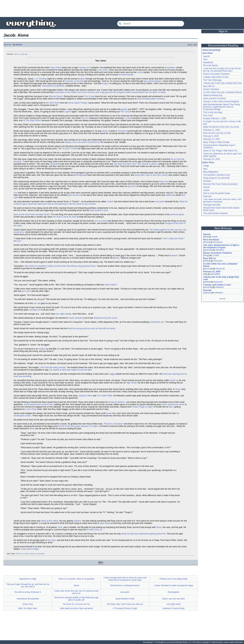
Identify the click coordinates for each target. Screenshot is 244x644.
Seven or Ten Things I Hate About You (220, 151)
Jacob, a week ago (21, 54)
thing (206, 255)
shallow (42, 349)
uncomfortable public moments (151, 99)
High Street (131, 383)
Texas (178, 389)
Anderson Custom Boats (174, 608)
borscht (206, 187)
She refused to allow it (147, 164)
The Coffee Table (104, 396)
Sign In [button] (223, 31)
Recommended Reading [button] (223, 46)
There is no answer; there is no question (30, 553)
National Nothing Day (213, 95)
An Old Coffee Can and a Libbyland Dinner (222, 92)
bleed (32, 429)
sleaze (174, 255)
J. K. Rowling (40, 79)
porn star (26, 291)
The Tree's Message (212, 80)
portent (133, 186)
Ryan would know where (173, 404)
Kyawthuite (208, 62)
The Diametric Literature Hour (217, 175)
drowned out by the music (105, 318)
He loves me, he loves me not (76, 604)
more (222, 299)
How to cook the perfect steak (217, 193)
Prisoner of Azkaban (114, 424)
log (205, 274)
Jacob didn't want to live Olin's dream (151, 175)
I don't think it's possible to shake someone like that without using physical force (60, 266)
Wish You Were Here (28, 608)
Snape (105, 83)
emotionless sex (157, 322)
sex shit (37, 303)
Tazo (205, 59)
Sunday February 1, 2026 (215, 118)
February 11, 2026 (211, 130)
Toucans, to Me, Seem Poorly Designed (221, 101)
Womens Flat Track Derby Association (220, 184)
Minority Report (56, 96)
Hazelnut (220, 287)
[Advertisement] (122, 8)
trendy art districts (116, 402)
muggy (111, 374)
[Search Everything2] (151, 24)
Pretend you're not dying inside (174, 579)
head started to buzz (99, 210)
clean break (105, 523)
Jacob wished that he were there (39, 404)
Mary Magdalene (211, 172)
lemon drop (28, 604)
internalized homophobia (28, 599)
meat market (111, 285)
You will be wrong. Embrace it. (28, 592)
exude (109, 413)
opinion (207, 293)
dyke (82, 79)
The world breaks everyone (215, 213)
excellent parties (126, 75)
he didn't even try (94, 530)
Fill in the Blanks (211, 65)
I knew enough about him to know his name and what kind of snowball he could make (125, 579)
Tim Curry (125, 112)
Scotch (110, 202)
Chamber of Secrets (74, 81)
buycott (206, 56)
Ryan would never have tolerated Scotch (32, 214)
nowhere (77, 521)
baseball (54, 164)
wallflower (170, 195)
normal (140, 72)
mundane (171, 68)
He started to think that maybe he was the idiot (71, 370)
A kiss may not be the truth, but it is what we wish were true (76, 592)
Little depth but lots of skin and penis (76, 608)
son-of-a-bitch (101, 221)
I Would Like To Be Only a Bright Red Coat (222, 83)
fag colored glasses (152, 81)
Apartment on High (28, 579)
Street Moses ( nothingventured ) (125, 585)
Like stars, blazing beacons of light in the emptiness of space (221, 246)
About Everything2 (211, 50)
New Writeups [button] (223, 228)
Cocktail (128, 118)
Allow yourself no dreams (215, 98)
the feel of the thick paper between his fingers (78, 426)
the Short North (53, 103)
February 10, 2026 (211, 139)
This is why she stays (213, 112)
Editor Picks (208, 163)
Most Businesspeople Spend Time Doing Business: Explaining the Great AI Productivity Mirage (221, 107)
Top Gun (85, 118)
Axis (16, 193)
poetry (207, 261)
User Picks (207, 53)
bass (205, 169)
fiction (8, 45)
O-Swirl (215, 255)
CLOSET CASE (69, 149)
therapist (80, 175)
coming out (84, 68)
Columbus (122, 131)
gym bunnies (74, 195)
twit (58, 349)
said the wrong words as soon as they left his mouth (92, 328)
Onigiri (206, 166)
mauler (215, 237)
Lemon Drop (31, 409)
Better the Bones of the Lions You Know (221, 127)
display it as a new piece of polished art (82, 142)
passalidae (215, 274)
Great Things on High (142, 407)
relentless (220, 250)
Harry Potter (55, 68)
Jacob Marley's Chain (125, 599)
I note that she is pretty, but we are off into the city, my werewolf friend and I (222, 70)
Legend (68, 112)
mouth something (76, 318)
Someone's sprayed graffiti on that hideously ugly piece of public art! (76, 599)
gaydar (124, 109)
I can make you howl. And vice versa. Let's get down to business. (222, 201)
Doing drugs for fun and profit (216, 178)
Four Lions (208, 115)
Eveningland (174, 592)
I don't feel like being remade (53, 367)
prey (117, 258)
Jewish (206, 190)
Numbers (207, 181)
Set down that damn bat (125, 164)
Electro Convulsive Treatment (216, 74)
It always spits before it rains (216, 77)
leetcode (207, 290)
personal (208, 250)
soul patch (160, 202)
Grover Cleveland (211, 89)
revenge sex (35, 310)
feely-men (164, 182)
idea (206, 237)
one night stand (63, 314)
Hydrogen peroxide (212, 205)
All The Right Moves (32, 120)
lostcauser (218, 242)
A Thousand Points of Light (125, 608)
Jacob (76, 585)
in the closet (102, 70)
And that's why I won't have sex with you (125, 604)
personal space (177, 214)
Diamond (207, 196)
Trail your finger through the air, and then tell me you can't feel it (28, 585)
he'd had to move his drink (65, 217)
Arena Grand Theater (78, 103)
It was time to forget (30, 549)
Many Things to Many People (216, 142)
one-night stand (174, 604)
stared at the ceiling (49, 521)
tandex (19, 45)
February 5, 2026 (211, 136)
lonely (105, 131)
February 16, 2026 (211, 159)
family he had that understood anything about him (143, 534)
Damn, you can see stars (174, 599)
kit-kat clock (50, 540)
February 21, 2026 (212, 272)
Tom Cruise (89, 96)
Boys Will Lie (209, 86)
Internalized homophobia (53, 86)
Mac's (171, 407)
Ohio (60, 527)
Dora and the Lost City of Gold (217, 133)
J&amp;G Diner (85, 396)
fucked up (174, 380)
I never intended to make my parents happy (174, 585)
